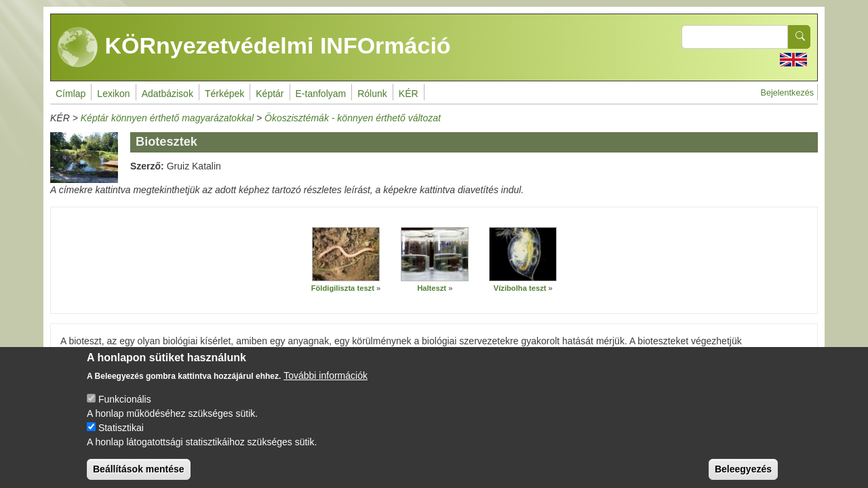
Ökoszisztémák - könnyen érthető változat (353, 118)
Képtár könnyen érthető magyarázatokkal (167, 118)
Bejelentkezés (787, 93)
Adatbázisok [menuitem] (167, 94)
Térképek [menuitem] (224, 94)
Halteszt (432, 288)
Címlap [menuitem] (71, 94)
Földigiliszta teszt (343, 288)
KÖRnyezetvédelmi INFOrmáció (254, 47)
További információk (325, 387)
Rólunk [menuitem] (372, 94)
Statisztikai (121, 439)
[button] (346, 254)
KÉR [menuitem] (409, 94)
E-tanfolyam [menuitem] (321, 94)
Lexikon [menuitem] (113, 94)
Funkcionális (125, 411)
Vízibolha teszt (520, 288)
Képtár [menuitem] (270, 94)
